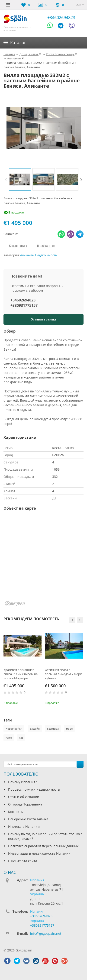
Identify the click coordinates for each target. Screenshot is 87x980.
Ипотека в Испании (24, 826)
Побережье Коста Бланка (28, 819)
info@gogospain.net (46, 933)
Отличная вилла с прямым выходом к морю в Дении (64, 674)
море (69, 729)
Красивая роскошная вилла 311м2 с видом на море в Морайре (21, 674)
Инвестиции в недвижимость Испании (39, 853)
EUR (80, 5)
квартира (53, 729)
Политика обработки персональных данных (43, 846)
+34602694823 (61, 17)
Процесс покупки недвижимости (34, 789)
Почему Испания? (22, 782)
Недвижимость (46, 255)
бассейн (35, 729)
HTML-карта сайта (23, 861)
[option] (20, 179)
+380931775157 (24, 305)
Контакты (16, 812)
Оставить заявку (44, 319)
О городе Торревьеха (25, 804)
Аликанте (27, 255)
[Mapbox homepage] (15, 604)
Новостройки (14, 729)
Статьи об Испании (24, 797)
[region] (43, 561)
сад (21, 738)
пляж (9, 738)
